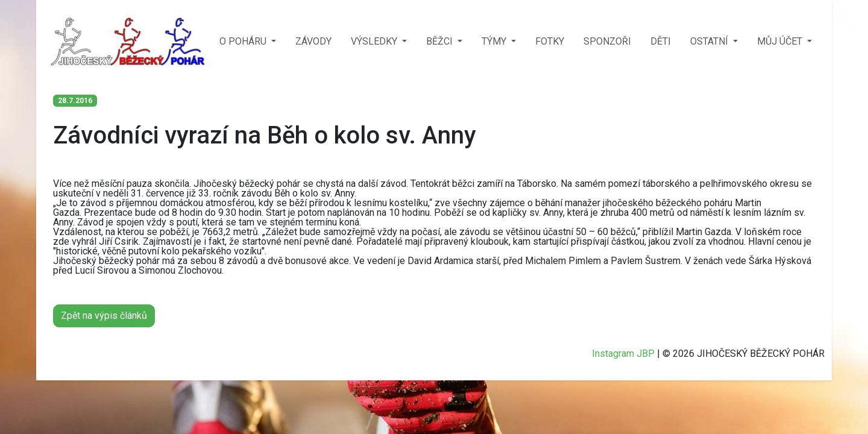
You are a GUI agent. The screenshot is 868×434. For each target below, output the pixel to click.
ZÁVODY (313, 41)
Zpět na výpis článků (104, 316)
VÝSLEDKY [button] (375, 41)
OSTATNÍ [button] (710, 41)
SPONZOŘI (607, 41)
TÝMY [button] (495, 41)
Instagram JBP (623, 354)
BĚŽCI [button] (441, 41)
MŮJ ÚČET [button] (781, 41)
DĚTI (661, 41)
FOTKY (550, 41)
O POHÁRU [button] (244, 41)
